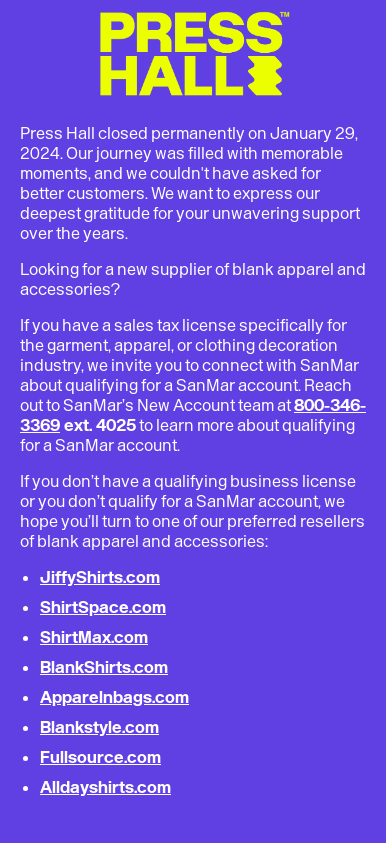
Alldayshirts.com (105, 787)
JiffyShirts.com (100, 577)
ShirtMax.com (94, 637)
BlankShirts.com (104, 667)
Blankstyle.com (99, 727)
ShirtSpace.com (103, 607)
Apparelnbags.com (114, 697)
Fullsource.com (100, 757)
